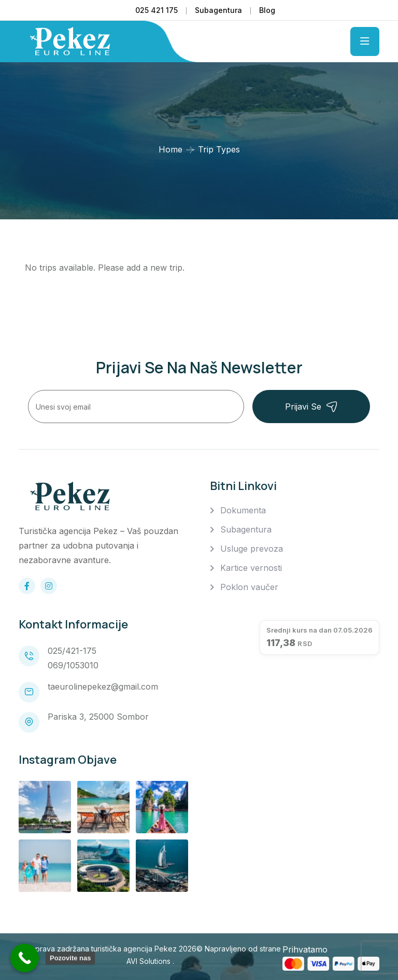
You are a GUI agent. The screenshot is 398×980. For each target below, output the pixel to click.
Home (170, 149)
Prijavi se (311, 407)
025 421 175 (157, 10)
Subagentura (218, 10)
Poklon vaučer (249, 587)
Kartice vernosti (251, 568)
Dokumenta (243, 510)
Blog (267, 10)
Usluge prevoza (252, 549)
